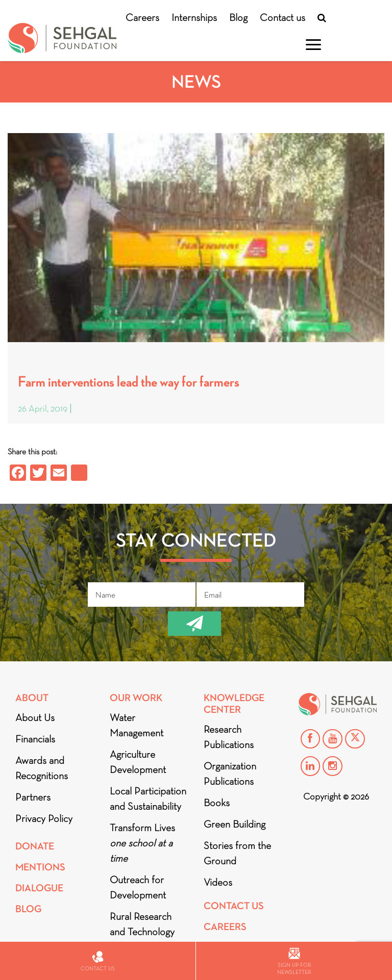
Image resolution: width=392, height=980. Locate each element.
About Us (35, 717)
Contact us (283, 17)
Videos (218, 882)
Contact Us (234, 906)
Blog (238, 17)
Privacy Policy (44, 818)
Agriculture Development (138, 762)
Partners (33, 797)
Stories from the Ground (237, 853)
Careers (142, 17)
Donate (35, 846)
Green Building (235, 824)
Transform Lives (142, 843)
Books (217, 803)
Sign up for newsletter (294, 961)
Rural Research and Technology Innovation (142, 932)
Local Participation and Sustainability (148, 798)
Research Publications (229, 737)
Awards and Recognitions (42, 768)
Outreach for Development (138, 887)
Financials (35, 739)
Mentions (40, 867)
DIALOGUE (39, 888)
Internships (194, 17)
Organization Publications (230, 773)
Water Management (137, 725)
